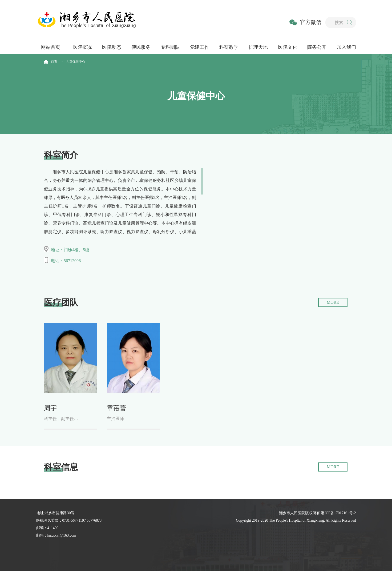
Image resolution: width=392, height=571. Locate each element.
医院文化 (288, 47)
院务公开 (317, 47)
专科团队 (170, 47)
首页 (54, 62)
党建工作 (200, 47)
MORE (333, 302)
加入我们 (346, 47)
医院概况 (82, 47)
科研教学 (229, 47)
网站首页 (51, 47)
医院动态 (112, 47)
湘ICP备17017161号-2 (338, 513)
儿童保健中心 (76, 62)
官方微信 (311, 22)
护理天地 (258, 47)
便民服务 (141, 47)
